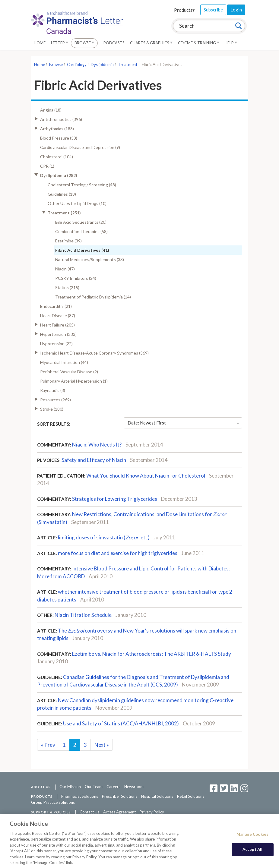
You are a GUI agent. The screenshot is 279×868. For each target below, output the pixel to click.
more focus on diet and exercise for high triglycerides (118, 553)
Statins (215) (67, 287)
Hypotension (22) (56, 344)
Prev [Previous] (48, 745)
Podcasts (114, 43)
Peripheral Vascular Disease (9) (69, 372)
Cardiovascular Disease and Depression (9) (80, 147)
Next (102, 745)
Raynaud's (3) (53, 390)
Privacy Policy (152, 812)
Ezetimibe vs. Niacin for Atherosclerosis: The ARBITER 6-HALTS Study (152, 654)
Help (231, 43)
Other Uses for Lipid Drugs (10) (77, 203)
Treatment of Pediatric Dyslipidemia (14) (93, 297)
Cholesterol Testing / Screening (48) (82, 185)
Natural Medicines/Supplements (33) (90, 259)
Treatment (128, 65)
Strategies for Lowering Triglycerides (115, 499)
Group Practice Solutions (53, 802)
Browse (84, 43)
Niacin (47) (65, 269)
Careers (113, 787)
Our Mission (70, 787)
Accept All (252, 852)
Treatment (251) (64, 213)
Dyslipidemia (102, 65)
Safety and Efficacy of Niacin (94, 460)
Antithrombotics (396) (61, 119)
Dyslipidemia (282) (59, 175)
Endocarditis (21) (56, 306)
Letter (60, 43)
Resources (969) (55, 400)
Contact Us (89, 812)
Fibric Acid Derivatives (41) (82, 250)
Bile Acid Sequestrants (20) (81, 222)
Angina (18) (51, 110)
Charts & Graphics (151, 43)
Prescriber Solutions (120, 796)
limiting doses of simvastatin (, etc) (104, 537)
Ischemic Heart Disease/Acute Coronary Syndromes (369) (94, 353)
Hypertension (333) (58, 334)
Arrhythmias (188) (57, 129)
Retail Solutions (191, 796)
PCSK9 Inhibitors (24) (76, 278)
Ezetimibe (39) (68, 241)
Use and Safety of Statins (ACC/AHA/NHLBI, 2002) (121, 723)
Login (236, 10)
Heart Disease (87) (58, 316)
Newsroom (134, 787)
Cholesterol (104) (57, 157)
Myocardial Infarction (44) (64, 362)
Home (40, 43)
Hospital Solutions (157, 796)
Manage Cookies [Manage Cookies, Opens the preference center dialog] (252, 837)
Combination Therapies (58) (81, 231)
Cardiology (77, 65)
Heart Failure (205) (57, 325)
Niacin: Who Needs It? (97, 445)
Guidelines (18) (62, 194)
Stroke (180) (52, 409)
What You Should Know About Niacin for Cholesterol (146, 476)
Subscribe (213, 10)
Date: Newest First (183, 423)
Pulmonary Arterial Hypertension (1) (74, 381)
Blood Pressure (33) (59, 138)
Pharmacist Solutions (80, 796)
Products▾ (184, 10)
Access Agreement (119, 812)
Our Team (94, 787)
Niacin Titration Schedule (83, 615)
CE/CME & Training (199, 43)
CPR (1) (47, 166)
